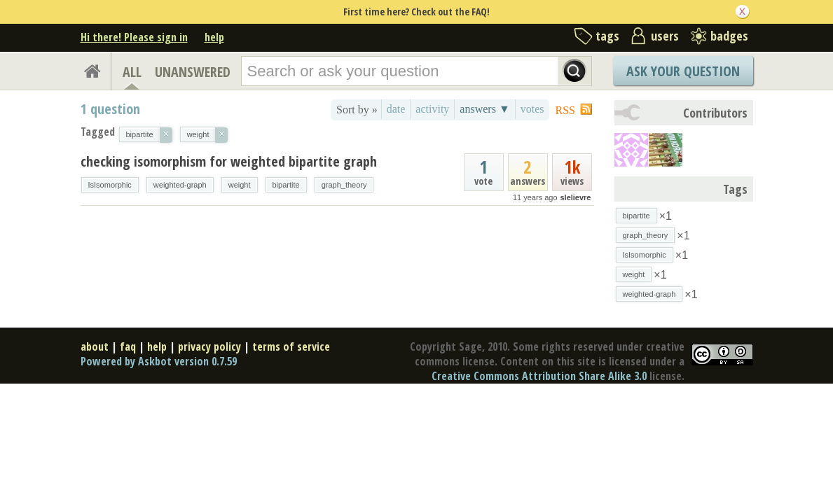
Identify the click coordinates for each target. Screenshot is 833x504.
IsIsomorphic (110, 185)
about (95, 346)
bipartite (286, 185)
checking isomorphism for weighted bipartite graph (229, 161)
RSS (565, 110)
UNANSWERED (193, 72)
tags (607, 36)
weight (240, 185)
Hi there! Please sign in (134, 37)
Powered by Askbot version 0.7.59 (159, 361)
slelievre (575, 197)
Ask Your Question (683, 71)
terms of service (291, 346)
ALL (132, 72)
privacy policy (209, 346)
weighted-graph (180, 185)
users (665, 36)
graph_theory (344, 185)
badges (729, 36)
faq (128, 346)
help (214, 37)
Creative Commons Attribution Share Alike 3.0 (539, 376)
